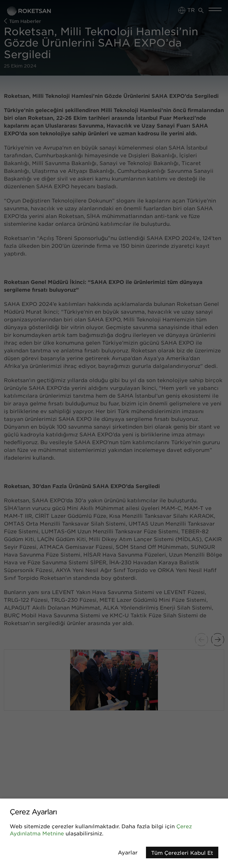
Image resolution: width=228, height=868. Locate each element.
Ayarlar (128, 852)
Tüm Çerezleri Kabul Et (182, 852)
